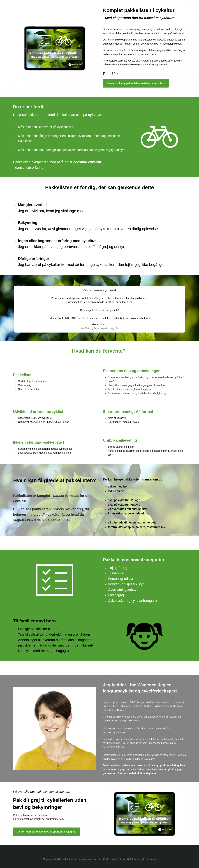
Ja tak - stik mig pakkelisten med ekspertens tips (136, 83)
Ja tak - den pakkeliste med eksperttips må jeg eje (47, 832)
